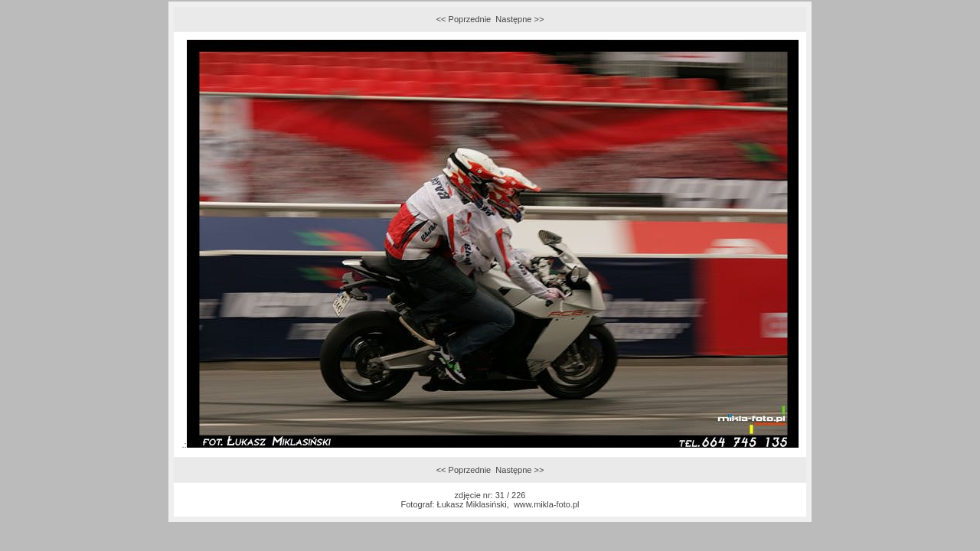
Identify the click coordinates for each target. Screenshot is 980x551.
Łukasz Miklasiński (472, 504)
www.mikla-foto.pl (547, 504)
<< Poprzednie (464, 19)
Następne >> (519, 19)
